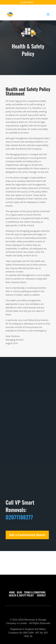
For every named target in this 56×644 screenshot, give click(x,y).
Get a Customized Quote (27, 535)
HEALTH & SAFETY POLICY (22, 595)
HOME (12, 592)
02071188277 (28, 2)
